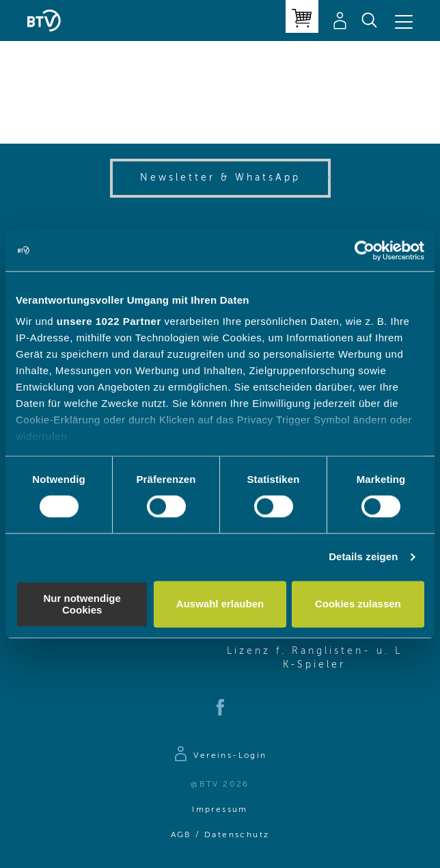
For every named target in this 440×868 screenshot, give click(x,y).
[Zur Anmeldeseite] (220, 756)
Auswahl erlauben (220, 604)
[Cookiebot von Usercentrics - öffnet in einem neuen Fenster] (365, 250)
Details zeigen (363, 557)
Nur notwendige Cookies (82, 604)
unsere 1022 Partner (109, 321)
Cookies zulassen (358, 604)
